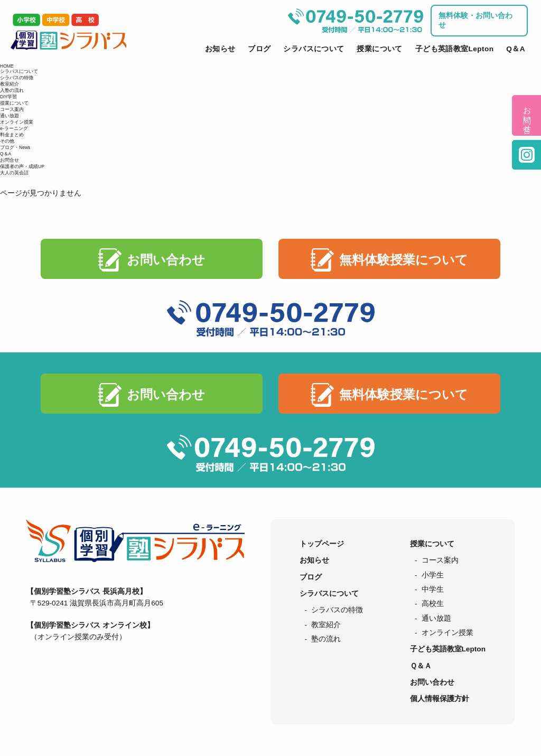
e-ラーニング (14, 128)
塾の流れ (326, 639)
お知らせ (220, 49)
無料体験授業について (404, 260)
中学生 (433, 589)
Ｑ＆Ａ (421, 666)
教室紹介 (10, 84)
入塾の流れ (12, 90)
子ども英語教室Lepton (455, 49)
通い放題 (10, 116)
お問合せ (10, 160)
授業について (379, 49)
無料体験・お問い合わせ (475, 20)
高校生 (433, 604)
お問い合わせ (166, 260)
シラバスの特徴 (17, 78)
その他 (7, 141)
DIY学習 (8, 97)
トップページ (322, 544)
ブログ (259, 49)
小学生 (433, 575)
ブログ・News (15, 147)
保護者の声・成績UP (22, 166)
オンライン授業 (17, 122)
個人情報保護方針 (440, 699)
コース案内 (12, 109)
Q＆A (516, 49)
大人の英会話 (14, 173)
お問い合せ (527, 115)
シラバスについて (314, 49)
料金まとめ (12, 135)
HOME (7, 66)
